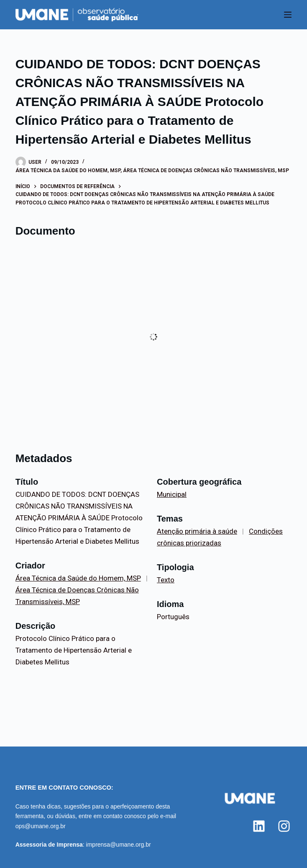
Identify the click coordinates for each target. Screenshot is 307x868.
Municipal (172, 494)
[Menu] (288, 15)
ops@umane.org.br (41, 826)
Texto (166, 580)
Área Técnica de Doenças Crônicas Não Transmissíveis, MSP (206, 170)
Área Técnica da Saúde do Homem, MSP (68, 170)
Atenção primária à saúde (197, 531)
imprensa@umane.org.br (119, 845)
